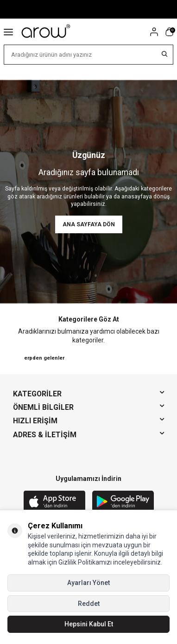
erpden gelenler (44, 358)
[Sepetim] (169, 32)
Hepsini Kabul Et (89, 624)
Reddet (89, 604)
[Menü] (8, 32)
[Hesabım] (154, 32)
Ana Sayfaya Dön (89, 224)
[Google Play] (123, 502)
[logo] (46, 32)
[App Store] (54, 502)
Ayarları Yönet (88, 583)
